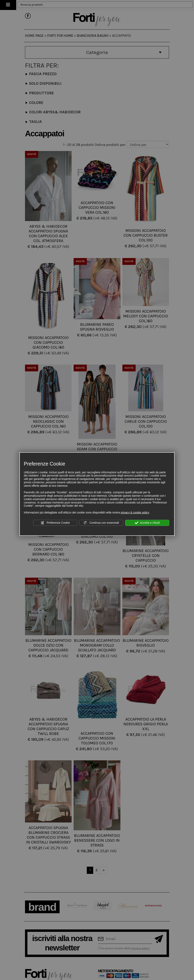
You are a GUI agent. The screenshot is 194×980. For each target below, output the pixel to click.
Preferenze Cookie (55, 523)
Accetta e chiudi (147, 523)
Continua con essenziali (101, 523)
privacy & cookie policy (135, 512)
